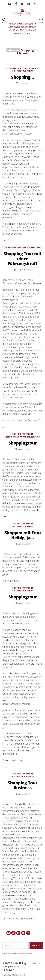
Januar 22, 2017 (24, 794)
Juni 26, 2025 (24, 83)
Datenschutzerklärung (17, 953)
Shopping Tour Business (23, 777)
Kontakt (30, 953)
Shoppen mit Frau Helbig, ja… (22, 535)
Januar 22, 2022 (24, 449)
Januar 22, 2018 (24, 603)
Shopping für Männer (29, 68)
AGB (25, 953)
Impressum (6, 953)
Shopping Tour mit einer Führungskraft (22, 259)
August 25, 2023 (24, 270)
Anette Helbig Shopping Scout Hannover (14, 966)
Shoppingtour (22, 443)
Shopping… (23, 77)
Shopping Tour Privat (22, 71)
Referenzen (11, 68)
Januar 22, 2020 (24, 544)
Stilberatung (34, 248)
